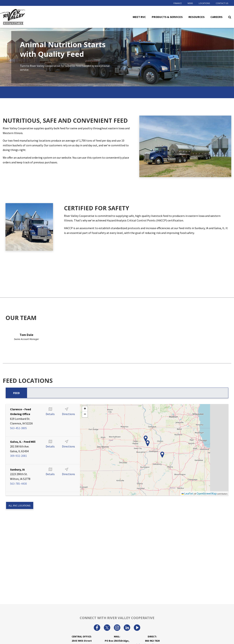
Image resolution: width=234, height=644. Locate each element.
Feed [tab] (16, 393)
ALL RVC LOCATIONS (20, 506)
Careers (216, 17)
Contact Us (222, 3)
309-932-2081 (18, 456)
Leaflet (187, 493)
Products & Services (167, 17)
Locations (204, 3)
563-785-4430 (18, 484)
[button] (146, 438)
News (190, 3)
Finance (178, 3)
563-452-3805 (18, 428)
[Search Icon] (230, 17)
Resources (197, 17)
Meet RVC (139, 17)
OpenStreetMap (207, 493)
